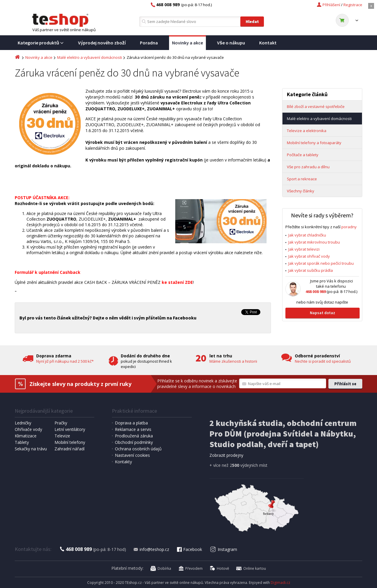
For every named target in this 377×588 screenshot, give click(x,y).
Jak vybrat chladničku (307, 235)
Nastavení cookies (132, 455)
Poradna (149, 43)
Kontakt (268, 43)
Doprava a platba (131, 423)
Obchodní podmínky (134, 442)
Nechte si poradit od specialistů (323, 361)
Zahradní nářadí (70, 449)
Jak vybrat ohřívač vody (309, 256)
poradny (349, 227)
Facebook (189, 549)
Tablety (22, 442)
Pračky (61, 423)
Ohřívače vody (28, 429)
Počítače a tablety (303, 155)
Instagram (224, 549)
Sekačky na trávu (31, 449)
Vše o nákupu (231, 43)
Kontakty (123, 462)
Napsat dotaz (323, 313)
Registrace (353, 5)
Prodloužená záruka (134, 436)
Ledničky (23, 423)
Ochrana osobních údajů (138, 449)
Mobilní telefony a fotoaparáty (314, 143)
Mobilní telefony (70, 442)
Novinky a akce (187, 43)
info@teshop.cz (151, 549)
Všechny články (301, 191)
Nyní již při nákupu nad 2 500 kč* (65, 361)
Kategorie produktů (41, 43)
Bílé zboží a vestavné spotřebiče (316, 106)
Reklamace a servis (133, 429)
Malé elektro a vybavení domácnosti (90, 57)
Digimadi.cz (280, 583)
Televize (62, 436)
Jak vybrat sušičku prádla (311, 270)
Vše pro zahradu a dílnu (308, 167)
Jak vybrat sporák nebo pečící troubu (321, 263)
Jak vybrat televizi (304, 249)
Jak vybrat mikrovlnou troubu (314, 242)
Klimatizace (26, 436)
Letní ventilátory (70, 429)
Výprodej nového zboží (102, 43)
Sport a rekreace (302, 179)
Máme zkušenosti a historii (233, 361)
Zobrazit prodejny (226, 455)
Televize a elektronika (307, 131)
